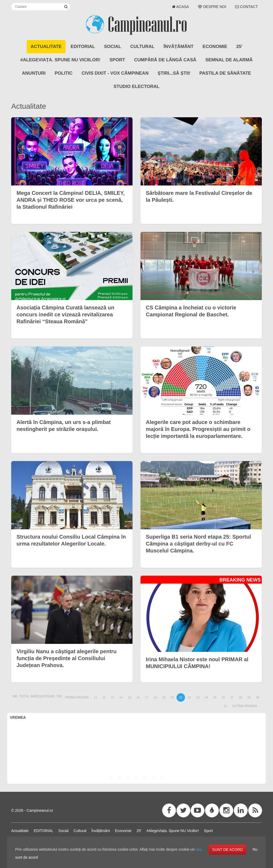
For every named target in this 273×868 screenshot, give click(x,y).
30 (258, 697)
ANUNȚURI (34, 73)
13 (113, 697)
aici (198, 849)
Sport (117, 60)
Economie (215, 47)
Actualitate (46, 47)
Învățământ (179, 47)
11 (95, 697)
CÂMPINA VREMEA (136, 742)
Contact (246, 7)
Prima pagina (77, 697)
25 (215, 697)
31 (225, 706)
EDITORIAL (83, 47)
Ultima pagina (245, 706)
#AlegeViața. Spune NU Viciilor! (60, 60)
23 (198, 697)
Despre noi (212, 7)
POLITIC (64, 73)
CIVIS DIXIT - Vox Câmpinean (115, 73)
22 (189, 697)
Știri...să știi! (174, 73)
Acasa (180, 7)
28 (240, 697)
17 (147, 697)
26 (223, 697)
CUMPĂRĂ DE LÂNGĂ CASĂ (165, 60)
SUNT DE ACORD (228, 850)
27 (232, 697)
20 (172, 697)
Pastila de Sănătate (225, 73)
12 (104, 697)
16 (138, 697)
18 (155, 697)
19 (164, 697)
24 (206, 697)
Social (113, 47)
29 (249, 697)
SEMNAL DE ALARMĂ (229, 60)
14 (121, 697)
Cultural (142, 47)
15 (130, 697)
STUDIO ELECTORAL (137, 86)
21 (181, 697)
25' (239, 47)
